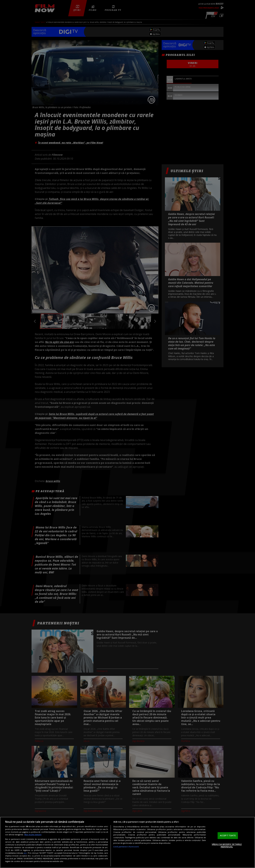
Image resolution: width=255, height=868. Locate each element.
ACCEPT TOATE (228, 835)
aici (25, 853)
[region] (127, 842)
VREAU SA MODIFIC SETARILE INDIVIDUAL (227, 846)
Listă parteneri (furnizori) (126, 847)
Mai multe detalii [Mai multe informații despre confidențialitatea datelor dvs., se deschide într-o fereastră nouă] (33, 835)
